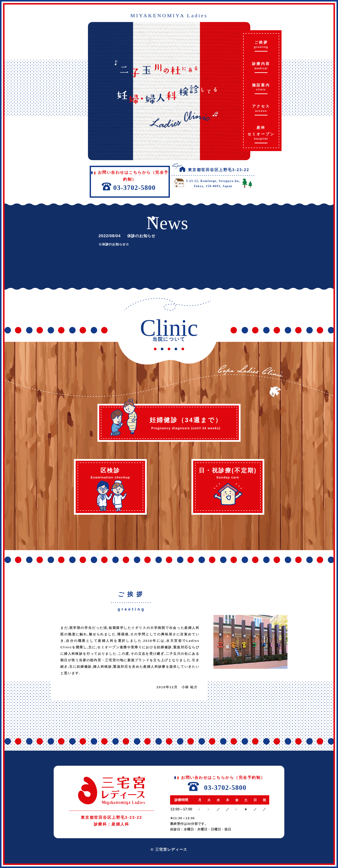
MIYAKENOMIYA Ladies (169, 16)
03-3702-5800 (225, 788)
